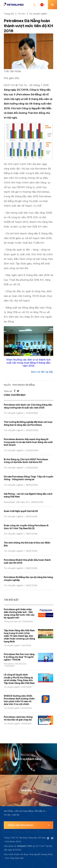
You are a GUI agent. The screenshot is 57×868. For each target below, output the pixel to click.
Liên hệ (16, 815)
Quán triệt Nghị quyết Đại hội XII (21, 511)
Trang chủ (9, 14)
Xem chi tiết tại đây (42, 372)
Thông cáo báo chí (12, 622)
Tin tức (22, 14)
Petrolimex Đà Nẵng (24, 385)
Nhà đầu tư (40, 811)
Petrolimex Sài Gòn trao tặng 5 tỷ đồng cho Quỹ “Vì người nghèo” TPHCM (19, 657)
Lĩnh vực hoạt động (24, 811)
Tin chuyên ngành (38, 14)
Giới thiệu (8, 811)
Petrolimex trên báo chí (16, 502)
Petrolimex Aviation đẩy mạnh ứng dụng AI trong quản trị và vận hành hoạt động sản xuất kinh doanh (28, 442)
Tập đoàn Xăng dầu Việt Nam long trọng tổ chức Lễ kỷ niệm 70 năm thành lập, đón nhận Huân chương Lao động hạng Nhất (19, 636)
